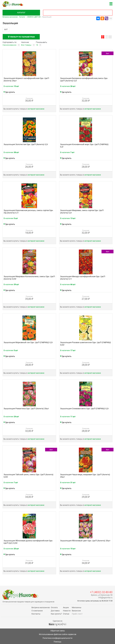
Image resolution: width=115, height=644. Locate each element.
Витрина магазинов (10, 17)
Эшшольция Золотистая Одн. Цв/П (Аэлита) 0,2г (26, 144)
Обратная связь (58, 631)
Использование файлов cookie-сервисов (58, 634)
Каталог (21, 13)
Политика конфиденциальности (58, 638)
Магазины (77, 607)
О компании (37, 611)
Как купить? (56, 614)
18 (37, 45)
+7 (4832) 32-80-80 (101, 592)
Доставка (55, 611)
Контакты (36, 614)
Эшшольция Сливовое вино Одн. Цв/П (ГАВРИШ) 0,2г (84, 409)
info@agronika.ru (105, 598)
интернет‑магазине (36, 109)
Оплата (54, 607)
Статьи (66, 614)
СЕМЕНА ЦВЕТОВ (34, 17)
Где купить (9, 92)
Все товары (26, 45)
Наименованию (10, 45)
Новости (67, 611)
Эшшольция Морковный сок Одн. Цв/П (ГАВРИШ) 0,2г (28, 342)
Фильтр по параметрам (21, 37)
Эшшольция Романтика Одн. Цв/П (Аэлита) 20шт (26, 409)
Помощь (58, 642)
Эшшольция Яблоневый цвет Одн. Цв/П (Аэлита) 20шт (85, 541)
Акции (66, 607)
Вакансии (76, 611)
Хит (6, 29)
